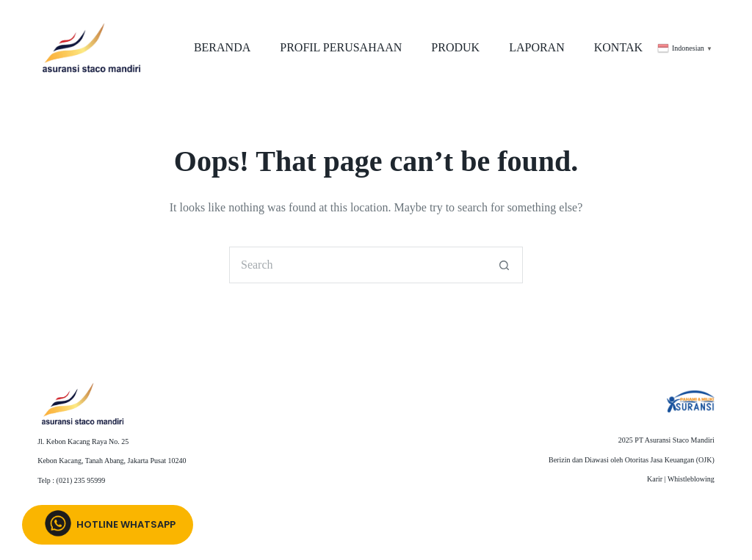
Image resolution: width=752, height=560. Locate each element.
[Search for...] (358, 265)
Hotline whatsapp (108, 525)
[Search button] (505, 265)
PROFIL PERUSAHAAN (341, 47)
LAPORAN (537, 47)
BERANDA (222, 47)
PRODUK (455, 47)
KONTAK (618, 47)
